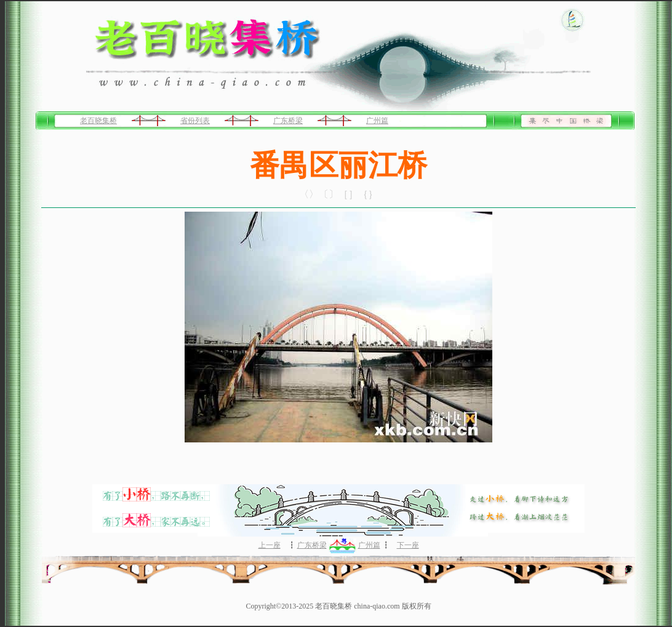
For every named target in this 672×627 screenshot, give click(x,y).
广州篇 (377, 121)
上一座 (270, 545)
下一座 (408, 545)
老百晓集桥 (98, 121)
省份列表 (195, 121)
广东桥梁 (288, 121)
